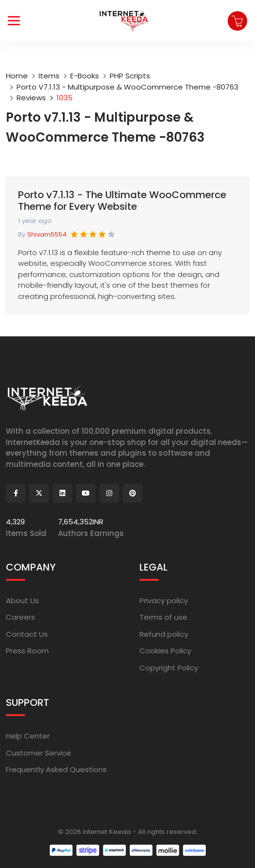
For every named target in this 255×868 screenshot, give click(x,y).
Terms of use (163, 617)
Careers (20, 617)
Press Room (27, 651)
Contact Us (27, 634)
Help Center (28, 736)
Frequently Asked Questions (56, 769)
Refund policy (164, 634)
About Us (22, 600)
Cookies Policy (165, 651)
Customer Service (39, 753)
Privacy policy (164, 600)
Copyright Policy (169, 668)
